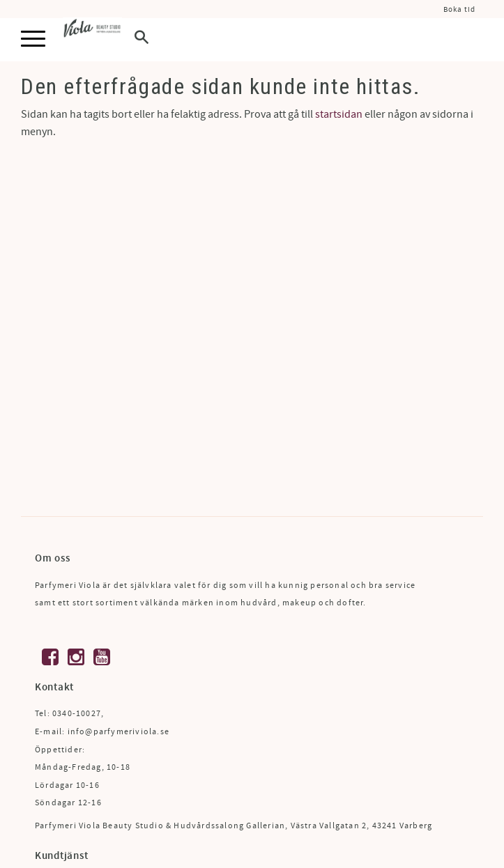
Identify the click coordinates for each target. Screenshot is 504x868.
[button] (33, 39)
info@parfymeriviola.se (119, 732)
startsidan (339, 114)
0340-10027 (77, 714)
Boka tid (459, 9)
